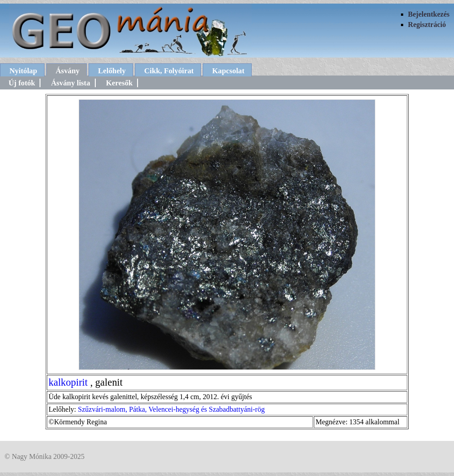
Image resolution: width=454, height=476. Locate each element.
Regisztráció (427, 24)
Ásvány (68, 71)
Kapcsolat (228, 71)
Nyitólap (23, 71)
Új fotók (22, 83)
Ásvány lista (70, 83)
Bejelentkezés (429, 14)
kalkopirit (68, 382)
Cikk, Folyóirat (169, 71)
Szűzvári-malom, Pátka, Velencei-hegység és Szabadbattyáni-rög (171, 409)
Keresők (119, 83)
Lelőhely (112, 71)
